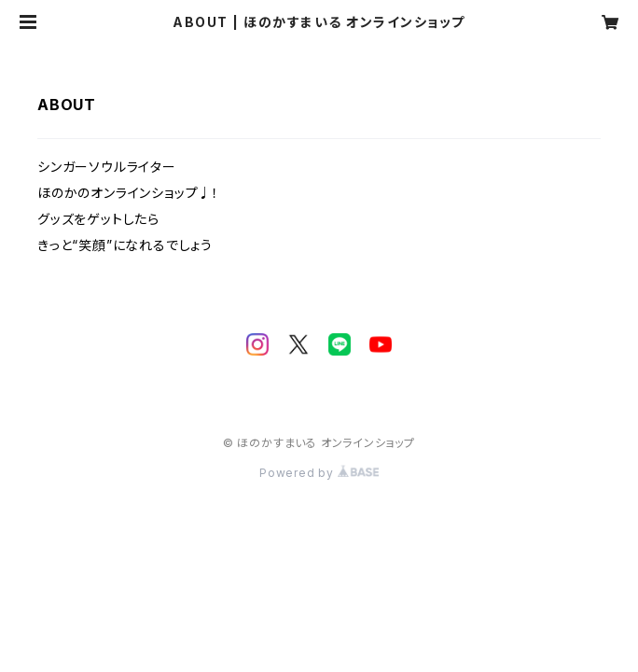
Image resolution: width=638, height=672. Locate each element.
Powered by (319, 473)
